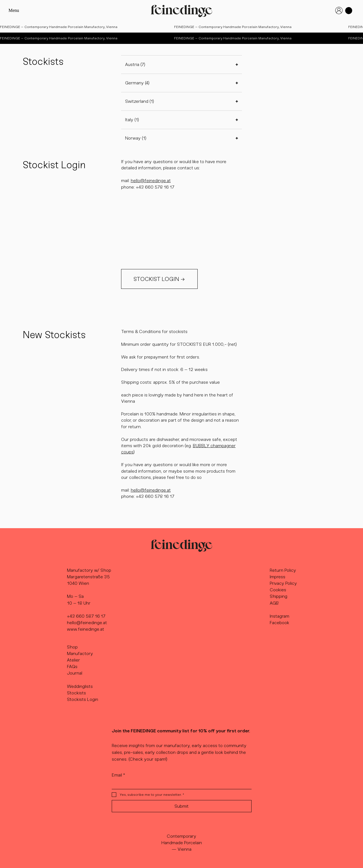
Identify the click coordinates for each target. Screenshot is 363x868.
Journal (75, 673)
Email (118, 775)
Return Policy (283, 570)
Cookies (278, 590)
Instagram (279, 616)
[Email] (180, 785)
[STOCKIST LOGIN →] (159, 279)
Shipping (278, 596)
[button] (349, 11)
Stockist (75, 693)
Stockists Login (83, 699)
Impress (277, 577)
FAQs (72, 667)
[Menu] (17, 11)
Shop (72, 647)
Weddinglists (80, 686)
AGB (274, 603)
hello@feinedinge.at (151, 181)
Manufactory (80, 653)
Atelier (73, 660)
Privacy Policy (283, 583)
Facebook (279, 623)
